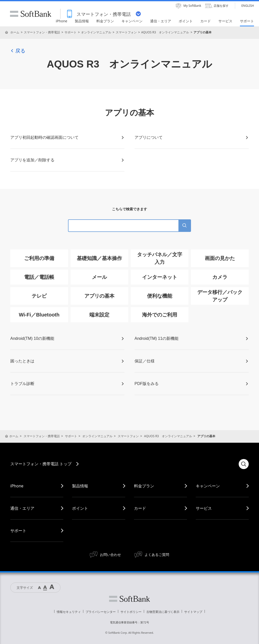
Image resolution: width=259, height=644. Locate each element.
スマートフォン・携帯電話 (42, 32)
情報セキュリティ (69, 612)
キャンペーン (208, 486)
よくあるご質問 (157, 555)
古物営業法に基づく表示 (163, 612)
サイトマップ (193, 612)
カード (140, 508)
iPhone (17, 486)
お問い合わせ (110, 555)
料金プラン (144, 486)
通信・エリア (22, 508)
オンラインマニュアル (96, 32)
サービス (204, 508)
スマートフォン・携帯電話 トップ (41, 464)
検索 (244, 464)
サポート (71, 32)
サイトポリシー (131, 612)
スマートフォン (126, 32)
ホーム (15, 32)
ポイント (80, 508)
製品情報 (80, 486)
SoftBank (31, 14)
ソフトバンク (129, 599)
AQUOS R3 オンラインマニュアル (165, 32)
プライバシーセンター (101, 612)
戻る (18, 51)
